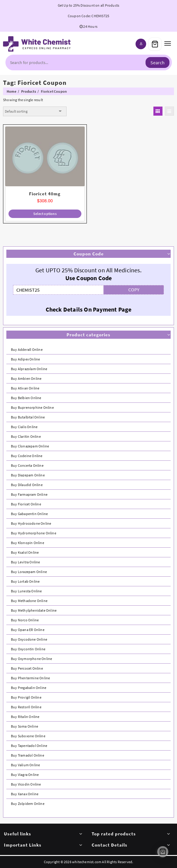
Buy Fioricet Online (26, 504)
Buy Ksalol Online (25, 552)
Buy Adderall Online (27, 349)
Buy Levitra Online (26, 562)
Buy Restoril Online (26, 707)
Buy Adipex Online (25, 359)
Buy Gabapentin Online (29, 514)
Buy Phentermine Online (30, 678)
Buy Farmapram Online (29, 494)
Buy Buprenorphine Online (32, 407)
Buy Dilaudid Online (27, 485)
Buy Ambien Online (26, 378)
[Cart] (155, 44)
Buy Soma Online (25, 726)
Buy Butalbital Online (28, 417)
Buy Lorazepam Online (29, 572)
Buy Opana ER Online (28, 630)
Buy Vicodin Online (26, 784)
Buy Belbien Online (26, 398)
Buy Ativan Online (25, 388)
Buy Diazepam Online (28, 475)
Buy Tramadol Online (28, 755)
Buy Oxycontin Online (28, 649)
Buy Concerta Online (27, 465)
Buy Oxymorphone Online (31, 659)
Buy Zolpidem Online (28, 804)
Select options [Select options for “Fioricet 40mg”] (45, 214)
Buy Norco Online (25, 620)
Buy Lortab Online (25, 581)
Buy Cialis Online (24, 427)
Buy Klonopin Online (28, 543)
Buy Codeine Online (27, 456)
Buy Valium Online (25, 765)
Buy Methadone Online (29, 601)
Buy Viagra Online (25, 775)
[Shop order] (35, 111)
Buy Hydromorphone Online (34, 533)
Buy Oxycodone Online (29, 639)
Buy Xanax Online (25, 794)
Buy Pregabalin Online (29, 688)
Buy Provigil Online (26, 697)
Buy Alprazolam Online (29, 369)
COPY (134, 290)
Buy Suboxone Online (28, 736)
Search (157, 62)
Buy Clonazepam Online (30, 446)
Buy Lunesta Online (26, 591)
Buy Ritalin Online (25, 717)
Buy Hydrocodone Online (31, 523)
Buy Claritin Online (26, 436)
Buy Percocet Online (27, 668)
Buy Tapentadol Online (29, 746)
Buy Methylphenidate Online (34, 610)
